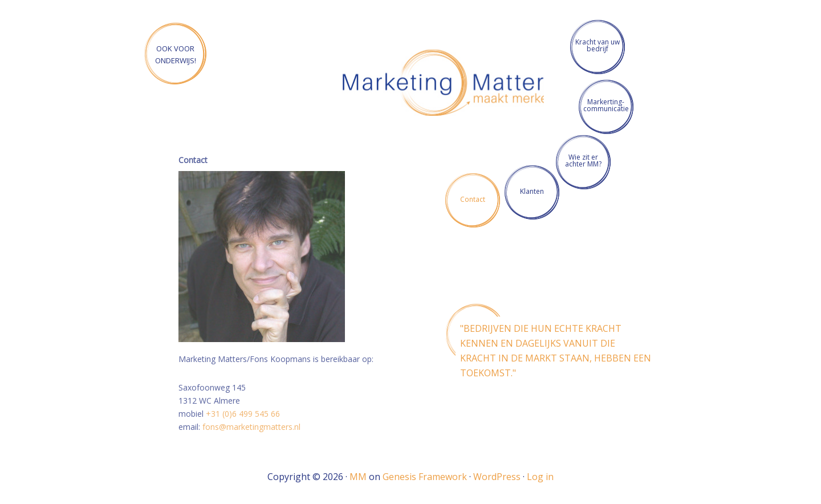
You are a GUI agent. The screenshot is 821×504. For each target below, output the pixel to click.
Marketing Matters (449, 85)
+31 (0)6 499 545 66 (243, 414)
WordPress (497, 477)
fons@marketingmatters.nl (251, 427)
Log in (540, 477)
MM (358, 477)
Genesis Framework (425, 477)
